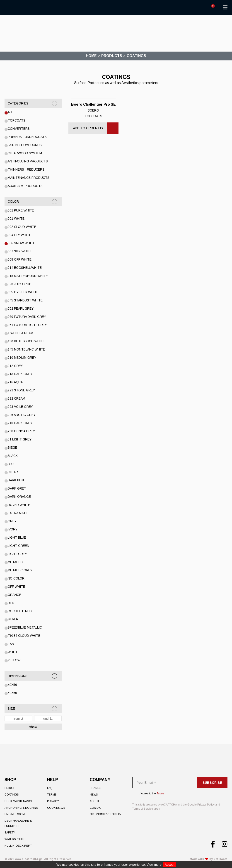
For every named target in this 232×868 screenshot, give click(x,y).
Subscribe (212, 783)
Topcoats (17, 120)
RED (11, 603)
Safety (10, 833)
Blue (12, 464)
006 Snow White (21, 243)
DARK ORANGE (19, 497)
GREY (12, 521)
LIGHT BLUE (17, 537)
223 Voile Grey (20, 407)
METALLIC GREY (20, 570)
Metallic (15, 562)
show (33, 727)
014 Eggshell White (25, 268)
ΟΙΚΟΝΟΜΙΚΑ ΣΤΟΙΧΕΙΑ (105, 814)
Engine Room (15, 814)
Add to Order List (89, 128)
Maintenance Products (29, 178)
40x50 (12, 685)
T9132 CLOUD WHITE (24, 636)
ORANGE (14, 595)
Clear (13, 472)
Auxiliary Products (25, 186)
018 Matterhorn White (28, 276)
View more (154, 865)
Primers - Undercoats (27, 137)
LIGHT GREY (17, 554)
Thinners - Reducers (26, 169)
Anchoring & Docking (21, 808)
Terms (52, 795)
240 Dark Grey (20, 423)
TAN (11, 644)
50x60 (12, 693)
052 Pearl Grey (21, 308)
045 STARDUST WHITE (25, 300)
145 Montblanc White (26, 349)
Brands (95, 788)
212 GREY (15, 366)
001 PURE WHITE (21, 210)
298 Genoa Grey (21, 431)
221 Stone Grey (21, 390)
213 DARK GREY (20, 374)
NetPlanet (220, 859)
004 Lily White (19, 235)
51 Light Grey (20, 439)
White (13, 652)
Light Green (18, 546)
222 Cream (16, 398)
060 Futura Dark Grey (27, 317)
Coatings (12, 795)
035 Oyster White (23, 292)
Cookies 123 (56, 808)
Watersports (15, 839)
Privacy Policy (206, 805)
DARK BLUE (16, 480)
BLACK (13, 456)
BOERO (93, 110)
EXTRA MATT (18, 513)
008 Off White (20, 259)
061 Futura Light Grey (27, 325)
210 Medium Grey (22, 358)
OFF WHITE (16, 587)
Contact (96, 808)
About (94, 801)
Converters (19, 129)
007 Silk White (20, 251)
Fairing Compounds (25, 145)
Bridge (10, 788)
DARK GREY (17, 488)
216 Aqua (15, 382)
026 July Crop (19, 284)
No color (16, 578)
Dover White (19, 505)
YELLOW (14, 660)
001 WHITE (16, 219)
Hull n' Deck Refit (18, 846)
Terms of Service (143, 809)
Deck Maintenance (19, 801)
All (10, 112)
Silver (13, 619)
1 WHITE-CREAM (20, 333)
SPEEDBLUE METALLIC (25, 627)
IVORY (13, 529)
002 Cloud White (22, 227)
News (94, 795)
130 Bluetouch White (26, 341)
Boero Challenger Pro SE (93, 104)
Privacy (53, 801)
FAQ (50, 788)
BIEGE (12, 448)
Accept (170, 865)
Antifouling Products (28, 161)
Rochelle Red (20, 611)
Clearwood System (25, 153)
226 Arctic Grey (22, 415)
